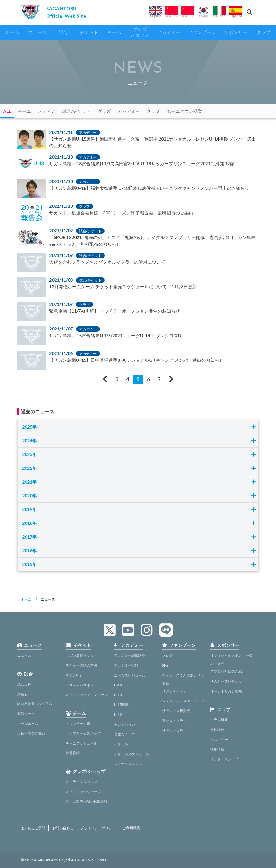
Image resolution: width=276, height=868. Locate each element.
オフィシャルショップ (83, 791)
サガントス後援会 (176, 711)
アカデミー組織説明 (130, 655)
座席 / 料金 (74, 675)
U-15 (118, 695)
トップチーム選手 (80, 723)
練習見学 (73, 753)
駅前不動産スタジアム (35, 704)
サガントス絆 (173, 730)
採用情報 (217, 749)
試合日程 (24, 684)
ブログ (167, 655)
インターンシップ (224, 759)
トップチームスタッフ (83, 733)
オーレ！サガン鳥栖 (226, 691)
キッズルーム (28, 723)
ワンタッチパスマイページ (183, 701)
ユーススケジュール (130, 675)
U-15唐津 (121, 705)
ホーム (26, 599)
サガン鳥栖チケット (82, 655)
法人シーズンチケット (228, 681)
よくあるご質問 (33, 828)
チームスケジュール (82, 743)
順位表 (22, 694)
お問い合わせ (63, 828)
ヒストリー (219, 739)
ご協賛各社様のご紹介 (228, 671)
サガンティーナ (174, 691)
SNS (165, 665)
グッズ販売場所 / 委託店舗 (86, 801)
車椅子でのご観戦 (31, 733)
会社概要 (217, 729)
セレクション (124, 724)
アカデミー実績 (126, 665)
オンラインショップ (82, 782)
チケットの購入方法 (82, 665)
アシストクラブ (174, 721)
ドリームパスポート (82, 685)
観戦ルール (26, 713)
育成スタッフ (124, 734)
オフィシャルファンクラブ (87, 695)
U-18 (118, 685)
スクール (121, 744)
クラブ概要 (219, 720)
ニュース (24, 655)
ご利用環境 (131, 828)
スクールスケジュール (131, 754)
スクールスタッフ (128, 764)
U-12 (118, 714)
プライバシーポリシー (98, 828)
